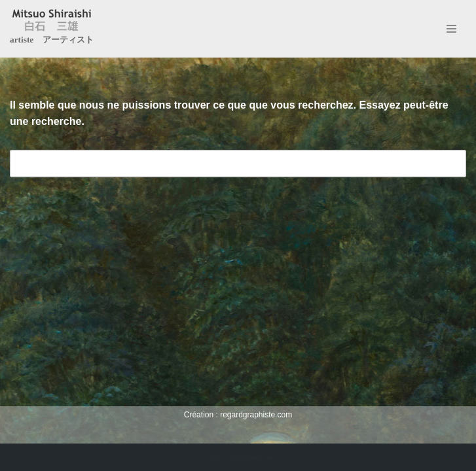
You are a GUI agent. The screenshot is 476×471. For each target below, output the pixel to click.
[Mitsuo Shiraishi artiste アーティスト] (52, 29)
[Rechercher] (223, 164)
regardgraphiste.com (256, 415)
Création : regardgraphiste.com (238, 457)
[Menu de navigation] (451, 29)
